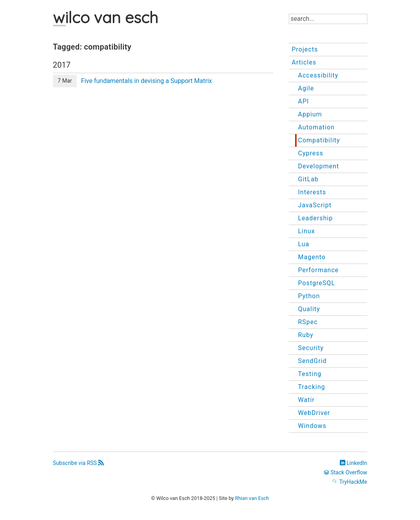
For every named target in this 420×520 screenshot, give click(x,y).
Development (319, 166)
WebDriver (314, 413)
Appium (310, 114)
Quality (309, 309)
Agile (306, 88)
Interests (312, 192)
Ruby (306, 335)
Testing (310, 374)
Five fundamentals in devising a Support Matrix (146, 81)
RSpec (308, 322)
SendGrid (313, 361)
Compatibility (319, 140)
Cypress (311, 153)
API (304, 101)
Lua (304, 244)
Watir (306, 400)
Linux (307, 231)
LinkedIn (354, 463)
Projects (305, 49)
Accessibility (318, 75)
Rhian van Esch (252, 498)
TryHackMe (350, 482)
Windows (312, 426)
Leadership (316, 218)
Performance (319, 270)
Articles (304, 62)
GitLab (308, 179)
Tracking (312, 387)
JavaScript (315, 205)
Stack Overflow (346, 472)
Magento (312, 257)
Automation (316, 127)
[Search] (328, 19)
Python (309, 296)
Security (311, 348)
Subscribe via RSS (78, 463)
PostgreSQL (317, 283)
